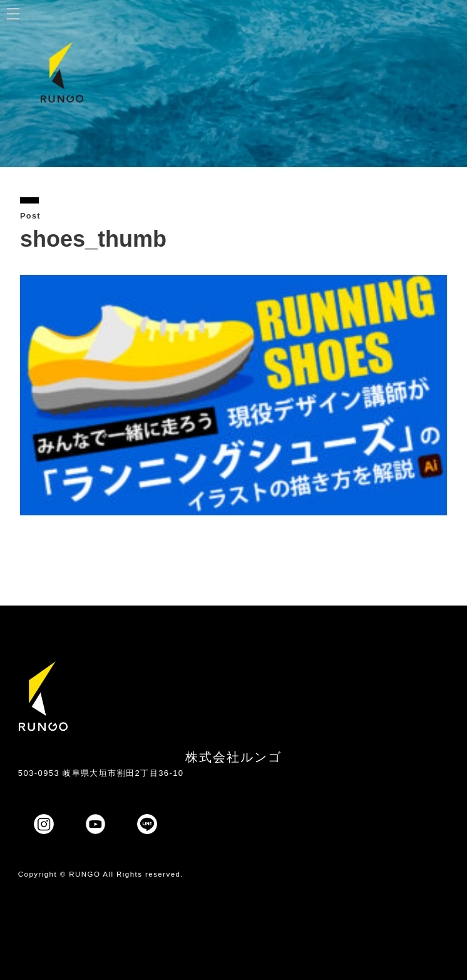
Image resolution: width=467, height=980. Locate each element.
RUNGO (85, 874)
